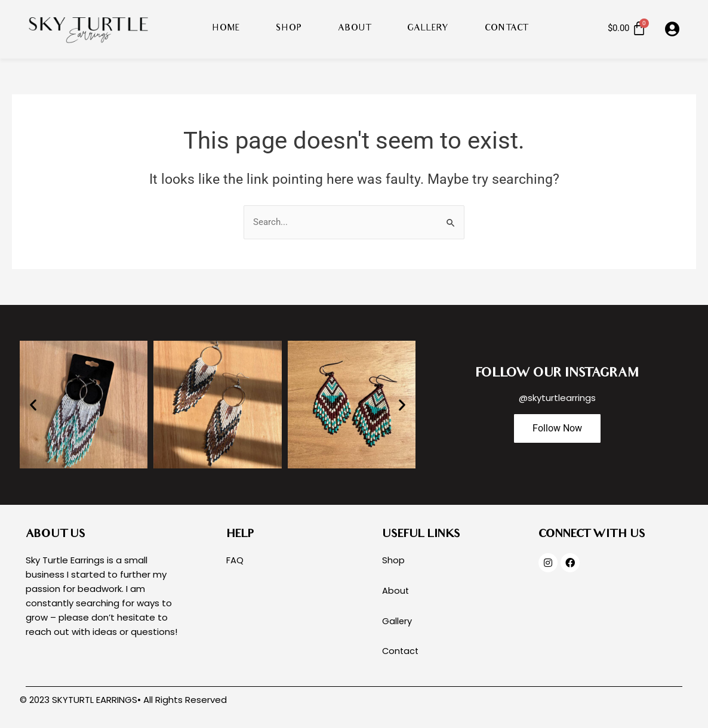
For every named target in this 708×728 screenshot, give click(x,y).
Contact (507, 29)
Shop (289, 29)
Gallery (428, 29)
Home (226, 29)
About (355, 29)
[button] (33, 405)
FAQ (235, 561)
